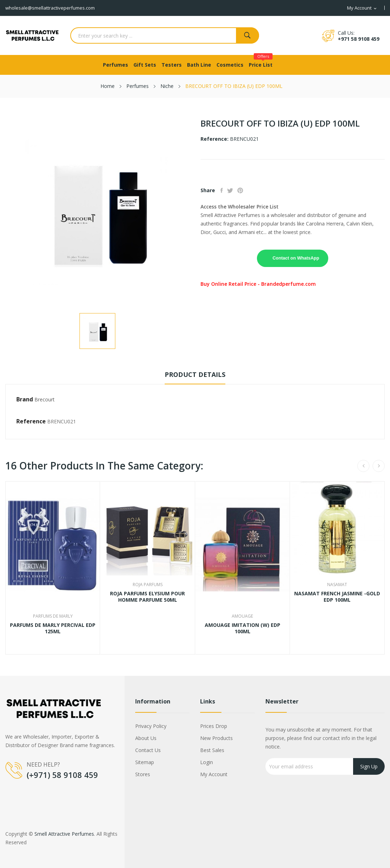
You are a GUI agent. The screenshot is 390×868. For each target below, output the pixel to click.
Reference (31, 421)
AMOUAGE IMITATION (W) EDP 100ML (243, 628)
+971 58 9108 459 (359, 39)
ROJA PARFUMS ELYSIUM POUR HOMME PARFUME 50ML (147, 597)
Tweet (235, 190)
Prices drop (214, 726)
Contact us (148, 750)
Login (207, 762)
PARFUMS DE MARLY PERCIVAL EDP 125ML (53, 628)
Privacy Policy (151, 726)
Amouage (242, 616)
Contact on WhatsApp (296, 258)
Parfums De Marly (53, 616)
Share (223, 190)
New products (216, 738)
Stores (143, 774)
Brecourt (45, 399)
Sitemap (145, 762)
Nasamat (337, 585)
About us (146, 738)
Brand (25, 399)
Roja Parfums (148, 585)
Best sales (212, 750)
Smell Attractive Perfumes (64, 834)
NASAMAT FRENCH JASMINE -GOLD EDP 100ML (337, 597)
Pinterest (248, 190)
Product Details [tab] (195, 374)
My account (214, 774)
